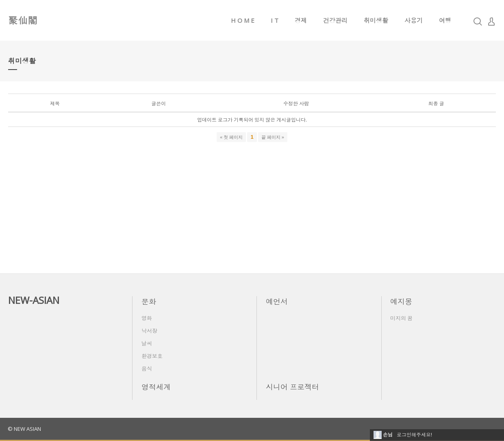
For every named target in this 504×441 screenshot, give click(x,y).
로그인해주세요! (414, 435)
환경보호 (152, 356)
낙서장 (149, 331)
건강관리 (335, 20)
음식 (147, 369)
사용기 (414, 20)
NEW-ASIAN (34, 300)
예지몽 (401, 301)
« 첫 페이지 (231, 137)
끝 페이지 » (273, 137)
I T (275, 20)
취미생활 (376, 20)
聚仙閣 (23, 20)
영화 (147, 318)
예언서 (277, 301)
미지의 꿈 (401, 318)
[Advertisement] (252, 204)
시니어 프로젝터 (292, 387)
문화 (149, 301)
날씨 (147, 343)
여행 (445, 20)
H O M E (243, 20)
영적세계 (156, 387)
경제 (301, 20)
